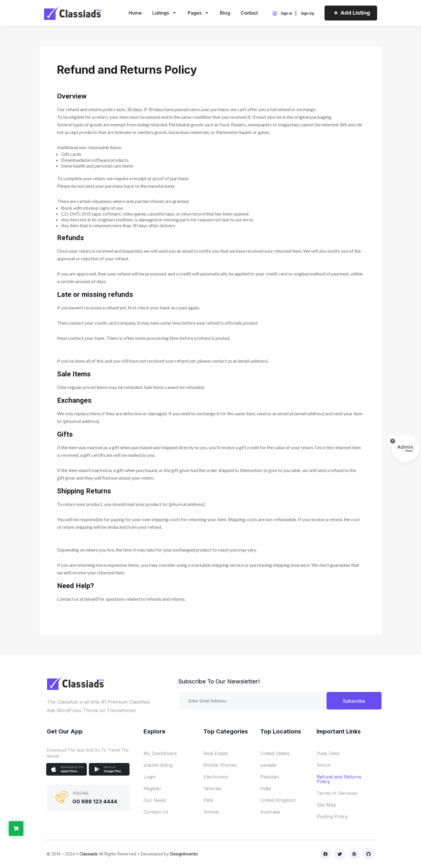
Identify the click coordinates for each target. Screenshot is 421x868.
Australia (270, 812)
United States (275, 753)
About (323, 765)
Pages (199, 13)
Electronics (216, 777)
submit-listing (158, 765)
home (135, 13)
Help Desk (328, 753)
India (265, 788)
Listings (165, 13)
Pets (208, 800)
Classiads (89, 854)
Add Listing (351, 13)
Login (150, 777)
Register (152, 788)
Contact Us (156, 812)
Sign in (282, 14)
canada (268, 765)
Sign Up (308, 14)
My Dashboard (160, 753)
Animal (211, 812)
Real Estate (216, 753)
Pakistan (270, 777)
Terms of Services (337, 793)
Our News (155, 800)
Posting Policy (332, 817)
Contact (249, 13)
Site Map (326, 805)
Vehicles (213, 788)
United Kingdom (278, 800)
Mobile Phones (220, 765)
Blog (225, 13)
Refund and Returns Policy (339, 779)
